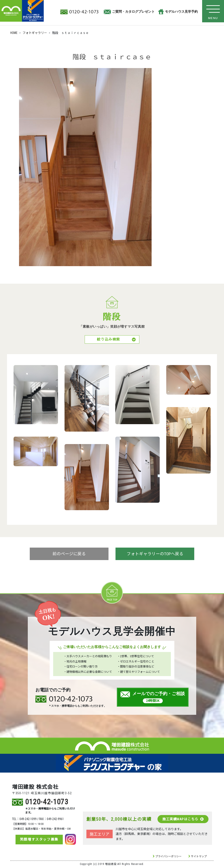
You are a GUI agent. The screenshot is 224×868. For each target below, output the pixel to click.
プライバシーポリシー (168, 857)
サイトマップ (199, 857)
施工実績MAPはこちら (182, 820)
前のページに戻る (69, 555)
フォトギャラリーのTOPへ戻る (155, 555)
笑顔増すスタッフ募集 (38, 840)
